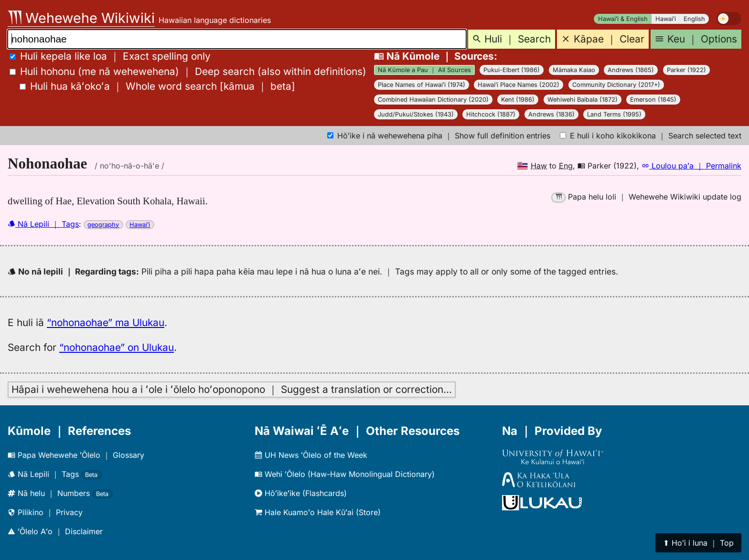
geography (103, 225)
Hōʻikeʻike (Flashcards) (301, 493)
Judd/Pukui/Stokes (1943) (416, 114)
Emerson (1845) (653, 100)
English (694, 19)
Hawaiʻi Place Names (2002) (519, 85)
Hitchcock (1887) (491, 114)
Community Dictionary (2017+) (616, 85)
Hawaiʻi (666, 19)
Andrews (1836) (551, 114)
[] (157, 86)
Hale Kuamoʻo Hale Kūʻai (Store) (318, 512)
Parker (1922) (686, 70)
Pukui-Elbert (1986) (512, 70)
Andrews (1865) (631, 70)
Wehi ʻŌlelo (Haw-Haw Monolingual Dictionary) (345, 474)
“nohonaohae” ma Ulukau (106, 322)
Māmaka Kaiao (574, 70)
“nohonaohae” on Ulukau (117, 347)
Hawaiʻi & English (623, 19)
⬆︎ (698, 543)
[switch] (729, 19)
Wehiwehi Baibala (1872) (583, 100)
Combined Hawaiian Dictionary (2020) (433, 100)
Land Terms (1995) (614, 114)
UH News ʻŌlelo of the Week (311, 455)
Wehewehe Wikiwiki (81, 18)
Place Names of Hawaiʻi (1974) (422, 85)
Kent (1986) (518, 100)
